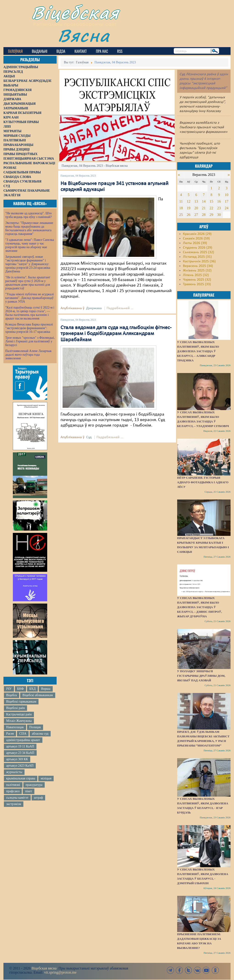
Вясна (84, 35)
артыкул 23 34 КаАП (20, 753)
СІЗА (23, 734)
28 (204, 215)
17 (227, 201)
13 (196, 201)
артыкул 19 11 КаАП (20, 746)
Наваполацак (15, 727)
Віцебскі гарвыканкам (21, 702)
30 (219, 215)
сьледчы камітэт (17, 798)
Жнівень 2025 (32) (197, 271)
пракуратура (34, 785)
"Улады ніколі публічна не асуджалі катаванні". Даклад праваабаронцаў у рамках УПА (30, 298)
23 (219, 208)
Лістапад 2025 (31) (197, 257)
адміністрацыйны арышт (23, 740)
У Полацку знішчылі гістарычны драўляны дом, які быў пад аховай (201, 676)
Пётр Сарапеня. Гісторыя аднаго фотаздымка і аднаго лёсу (203, 482)
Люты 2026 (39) (195, 243)
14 (204, 201)
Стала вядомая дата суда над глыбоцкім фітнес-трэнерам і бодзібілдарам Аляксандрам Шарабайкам (116, 334)
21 (204, 208)
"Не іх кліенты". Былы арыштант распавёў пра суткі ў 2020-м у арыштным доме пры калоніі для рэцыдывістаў (28, 283)
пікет (28, 791)
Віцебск (12, 695)
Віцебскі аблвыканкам (38, 695)
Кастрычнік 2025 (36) (199, 261)
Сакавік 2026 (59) (196, 239)
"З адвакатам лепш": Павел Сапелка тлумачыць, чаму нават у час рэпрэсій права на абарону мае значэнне (30, 245)
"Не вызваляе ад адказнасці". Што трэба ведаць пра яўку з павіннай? (29, 215)
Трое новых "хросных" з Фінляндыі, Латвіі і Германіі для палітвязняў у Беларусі (30, 341)
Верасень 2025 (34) (198, 266)
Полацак (35, 727)
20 (196, 208)
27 (196, 215)
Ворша (46, 689)
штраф (38, 798)
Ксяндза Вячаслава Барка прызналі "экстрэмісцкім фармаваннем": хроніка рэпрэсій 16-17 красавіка (29, 328)
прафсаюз (13, 791)
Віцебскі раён (15, 708)
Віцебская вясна (44, 968)
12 (189, 201)
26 (189, 215)
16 (219, 201)
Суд (89, 437)
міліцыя (46, 778)
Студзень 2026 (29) (198, 248)
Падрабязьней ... (120, 308)
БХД (32, 689)
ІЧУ (9, 689)
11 (181, 201)
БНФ (21, 689)
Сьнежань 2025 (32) (198, 252)
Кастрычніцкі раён (19, 714)
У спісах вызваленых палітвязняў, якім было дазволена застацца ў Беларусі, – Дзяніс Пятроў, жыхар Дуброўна (200, 607)
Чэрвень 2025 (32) (197, 280)
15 (211, 201)
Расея (10, 734)
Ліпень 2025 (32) (196, 275)
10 (227, 195)
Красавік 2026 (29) (197, 234)
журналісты (14, 772)
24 (227, 208)
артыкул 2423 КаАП (20, 766)
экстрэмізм (14, 804)
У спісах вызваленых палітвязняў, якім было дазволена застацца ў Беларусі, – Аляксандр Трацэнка (198, 351)
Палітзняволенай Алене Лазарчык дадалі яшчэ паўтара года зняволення (28, 355)
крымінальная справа (21, 778)
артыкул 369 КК (17, 759)
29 (211, 215)
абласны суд (40, 734)
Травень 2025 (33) (197, 284)
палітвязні (13, 785)
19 (189, 208)
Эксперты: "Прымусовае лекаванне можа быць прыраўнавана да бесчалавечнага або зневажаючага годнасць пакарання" (29, 228)
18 (181, 208)
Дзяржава (94, 308)
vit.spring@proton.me (60, 972)
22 (211, 208)
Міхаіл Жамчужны (19, 721)
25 (181, 215)
